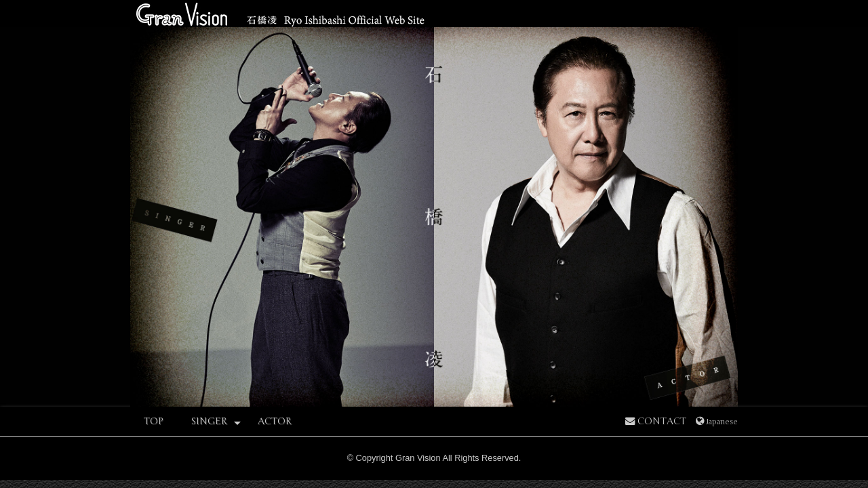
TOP (154, 421)
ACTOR (275, 421)
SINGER (216, 422)
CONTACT (656, 421)
